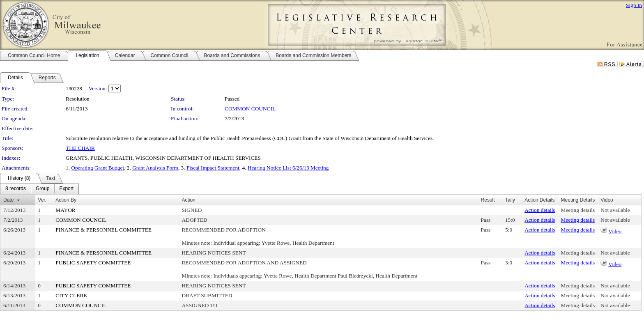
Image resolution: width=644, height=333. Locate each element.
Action (188, 200)
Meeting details (578, 210)
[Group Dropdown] (43, 189)
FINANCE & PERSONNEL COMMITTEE (103, 230)
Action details (540, 210)
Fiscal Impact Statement (213, 168)
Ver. (42, 200)
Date (8, 200)
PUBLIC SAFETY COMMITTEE (93, 263)
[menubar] (39, 189)
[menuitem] (16, 189)
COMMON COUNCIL (250, 109)
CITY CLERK (71, 295)
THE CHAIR (80, 148)
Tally (510, 200)
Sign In (634, 5)
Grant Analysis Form (155, 168)
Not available (615, 210)
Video (615, 231)
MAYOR (65, 210)
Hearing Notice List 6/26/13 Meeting (288, 168)
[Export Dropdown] (66, 189)
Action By (66, 200)
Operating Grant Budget (98, 168)
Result (488, 200)
